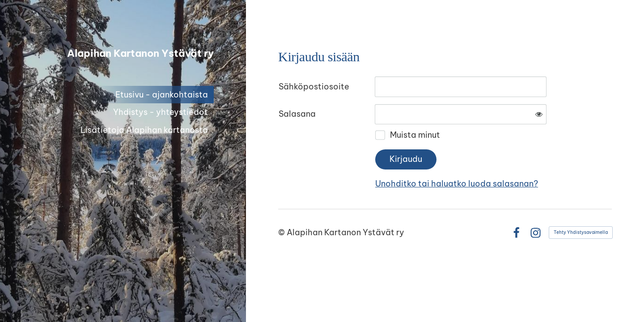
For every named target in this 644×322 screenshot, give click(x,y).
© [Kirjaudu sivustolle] (282, 232)
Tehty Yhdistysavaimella (581, 232)
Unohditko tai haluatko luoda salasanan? (457, 184)
